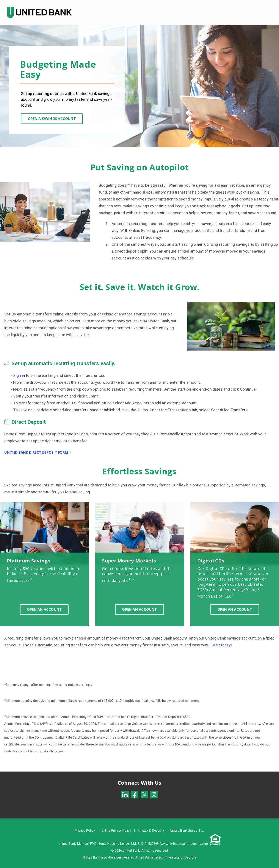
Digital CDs (211, 557)
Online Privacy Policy (116, 827)
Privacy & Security (151, 827)
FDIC (94, 840)
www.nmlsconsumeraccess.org (184, 840)
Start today (221, 641)
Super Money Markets (129, 557)
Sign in (19, 372)
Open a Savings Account (52, 115)
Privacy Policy (85, 827)
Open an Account (44, 606)
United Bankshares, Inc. (187, 827)
